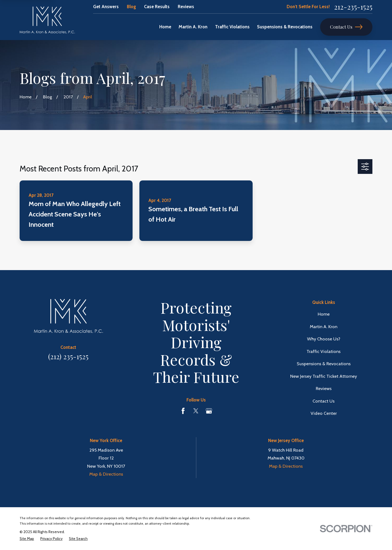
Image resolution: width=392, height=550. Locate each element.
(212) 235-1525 (68, 356)
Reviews (186, 7)
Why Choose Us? (324, 339)
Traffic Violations (324, 351)
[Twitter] (196, 411)
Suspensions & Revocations (324, 364)
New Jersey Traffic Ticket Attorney (324, 376)
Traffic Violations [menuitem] (232, 27)
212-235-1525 (353, 7)
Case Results (157, 7)
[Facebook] (183, 411)
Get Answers (106, 7)
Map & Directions (106, 474)
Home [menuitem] (165, 27)
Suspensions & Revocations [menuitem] (285, 27)
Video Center (324, 413)
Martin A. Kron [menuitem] (193, 27)
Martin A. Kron (324, 327)
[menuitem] (27, 539)
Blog (131, 7)
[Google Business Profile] (209, 411)
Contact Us (346, 27)
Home (324, 314)
